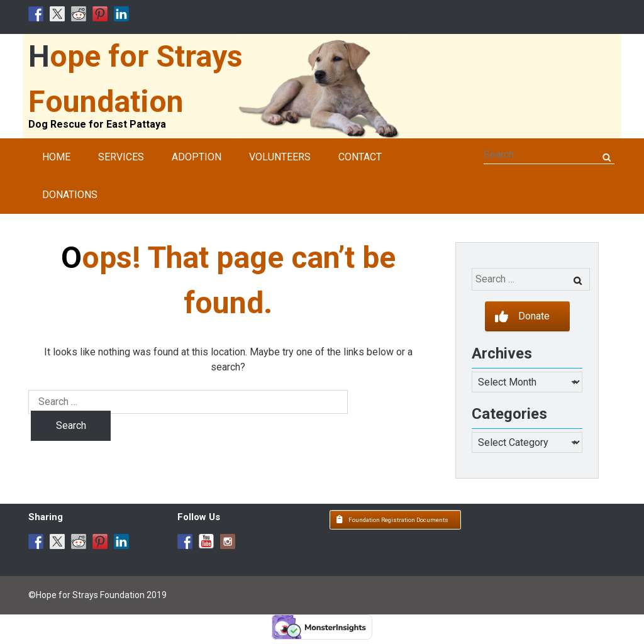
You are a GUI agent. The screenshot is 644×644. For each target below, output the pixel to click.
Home (56, 157)
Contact (360, 157)
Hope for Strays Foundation (136, 79)
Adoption (197, 157)
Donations (70, 195)
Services (121, 157)
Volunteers (280, 157)
